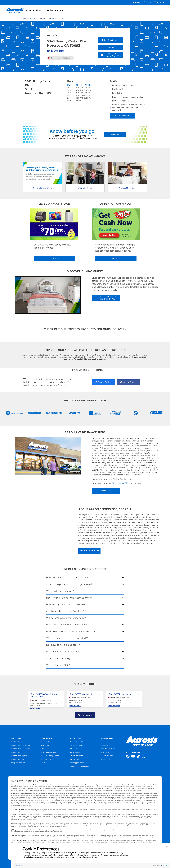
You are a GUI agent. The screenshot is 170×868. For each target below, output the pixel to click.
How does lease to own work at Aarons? (68, 578)
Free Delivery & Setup (78, 742)
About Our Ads (107, 756)
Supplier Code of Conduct (80, 766)
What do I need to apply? (60, 591)
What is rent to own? (54, 10)
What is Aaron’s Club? (58, 665)
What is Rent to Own (49, 752)
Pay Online (45, 745)
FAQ (43, 749)
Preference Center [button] (90, 857)
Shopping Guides (33, 10)
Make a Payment (122, 116)
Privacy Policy (76, 752)
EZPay (43, 763)
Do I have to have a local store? (63, 645)
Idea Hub (74, 749)
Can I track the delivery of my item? (65, 611)
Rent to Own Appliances (21, 749)
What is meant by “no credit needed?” (67, 638)
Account (159, 2)
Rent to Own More (18, 752)
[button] (166, 846)
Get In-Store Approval (43, 188)
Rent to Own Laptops (19, 756)
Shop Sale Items (85, 188)
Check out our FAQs (121, 483)
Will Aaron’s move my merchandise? (66, 618)
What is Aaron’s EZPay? (59, 658)
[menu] (85, 8)
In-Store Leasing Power (50, 756)
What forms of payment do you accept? (68, 625)
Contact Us (45, 742)
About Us (105, 745)
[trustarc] (164, 866)
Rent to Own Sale (18, 759)
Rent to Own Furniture (20, 742)
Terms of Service (77, 756)
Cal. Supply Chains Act (79, 763)
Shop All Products (127, 188)
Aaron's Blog (106, 752)
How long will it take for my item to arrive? (69, 598)
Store (147, 2)
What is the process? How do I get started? (70, 584)
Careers (137, 2)
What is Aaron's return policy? (62, 652)
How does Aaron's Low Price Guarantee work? (71, 631)
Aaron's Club (46, 759)
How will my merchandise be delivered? (68, 604)
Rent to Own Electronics (21, 745)
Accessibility (75, 759)
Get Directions (112, 41)
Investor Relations (108, 749)
